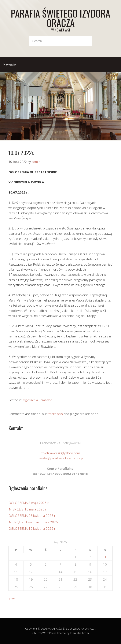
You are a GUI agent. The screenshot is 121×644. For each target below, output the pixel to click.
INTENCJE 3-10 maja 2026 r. (28, 509)
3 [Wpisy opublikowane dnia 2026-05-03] (105, 557)
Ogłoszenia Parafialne (37, 400)
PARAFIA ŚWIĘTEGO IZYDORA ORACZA (60, 18)
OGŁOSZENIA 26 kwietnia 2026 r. (32, 516)
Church (37, 633)
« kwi (12, 599)
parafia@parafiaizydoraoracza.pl (60, 458)
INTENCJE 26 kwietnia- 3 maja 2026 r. (35, 522)
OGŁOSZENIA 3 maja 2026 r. (29, 503)
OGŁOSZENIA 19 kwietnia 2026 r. (32, 528)
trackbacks (55, 414)
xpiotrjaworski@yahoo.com (61, 453)
